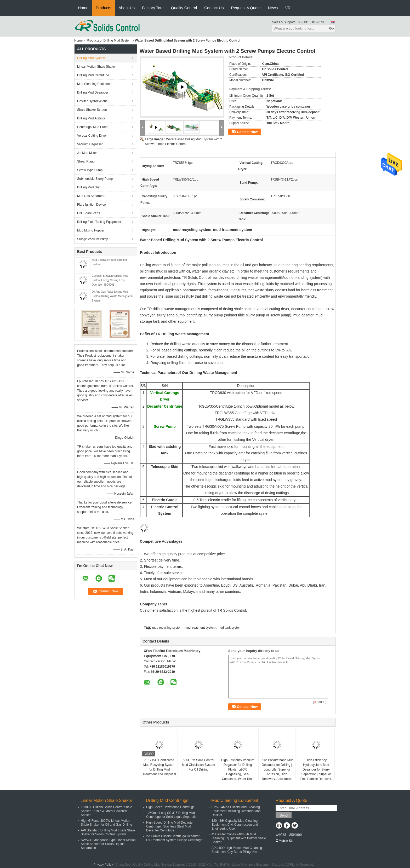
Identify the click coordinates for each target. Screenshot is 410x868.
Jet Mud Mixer (87, 153)
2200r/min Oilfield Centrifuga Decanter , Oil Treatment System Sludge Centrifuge (174, 838)
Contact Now (247, 132)
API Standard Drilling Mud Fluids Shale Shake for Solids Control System (108, 832)
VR (288, 8)
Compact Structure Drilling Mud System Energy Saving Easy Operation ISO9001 (110, 280)
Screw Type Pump (90, 170)
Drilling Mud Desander (93, 92)
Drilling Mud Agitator (91, 118)
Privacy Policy (103, 865)
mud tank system (230, 628)
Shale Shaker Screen (92, 110)
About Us (127, 8)
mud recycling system (167, 628)
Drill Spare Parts (89, 213)
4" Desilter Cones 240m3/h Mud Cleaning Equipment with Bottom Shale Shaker (239, 838)
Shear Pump (86, 161)
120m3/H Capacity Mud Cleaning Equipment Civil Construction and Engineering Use (235, 825)
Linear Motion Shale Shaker (96, 67)
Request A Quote (246, 8)
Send (284, 815)
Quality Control (184, 8)
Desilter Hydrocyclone (92, 101)
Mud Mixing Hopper (91, 230)
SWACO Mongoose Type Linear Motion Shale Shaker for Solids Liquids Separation (108, 844)
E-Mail (281, 834)
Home (83, 8)
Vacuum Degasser (90, 144)
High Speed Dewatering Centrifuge (170, 807)
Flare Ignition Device (91, 205)
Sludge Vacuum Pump (93, 239)
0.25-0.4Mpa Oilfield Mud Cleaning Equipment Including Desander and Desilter (236, 811)
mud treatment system (200, 628)
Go (331, 28)
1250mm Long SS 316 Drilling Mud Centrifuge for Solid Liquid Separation (172, 815)
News (273, 8)
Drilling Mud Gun (89, 187)
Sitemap (295, 834)
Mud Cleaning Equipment (95, 84)
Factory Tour (153, 8)
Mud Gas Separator (91, 196)
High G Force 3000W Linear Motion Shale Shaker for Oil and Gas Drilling (106, 823)
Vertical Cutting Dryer (92, 136)
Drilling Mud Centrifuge (93, 75)
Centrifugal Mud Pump (93, 127)
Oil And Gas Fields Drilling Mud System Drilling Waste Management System (113, 296)
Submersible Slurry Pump (95, 179)
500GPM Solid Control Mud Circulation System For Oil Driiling (199, 765)
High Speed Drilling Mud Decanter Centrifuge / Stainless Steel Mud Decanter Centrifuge (170, 826)
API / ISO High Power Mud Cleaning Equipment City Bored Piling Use (237, 850)
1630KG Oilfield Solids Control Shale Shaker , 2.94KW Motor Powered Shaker (106, 811)
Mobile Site (285, 841)
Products (103, 8)
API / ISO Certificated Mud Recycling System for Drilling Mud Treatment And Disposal (159, 767)
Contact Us (214, 8)
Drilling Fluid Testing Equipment (99, 222)
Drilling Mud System (117, 40)
